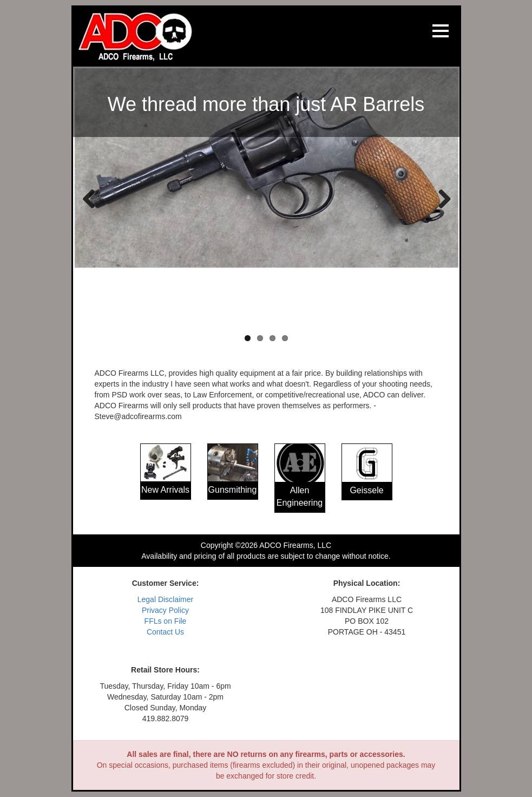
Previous (89, 198)
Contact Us (165, 632)
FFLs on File (166, 621)
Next (441, 198)
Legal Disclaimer (165, 599)
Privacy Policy (165, 610)
